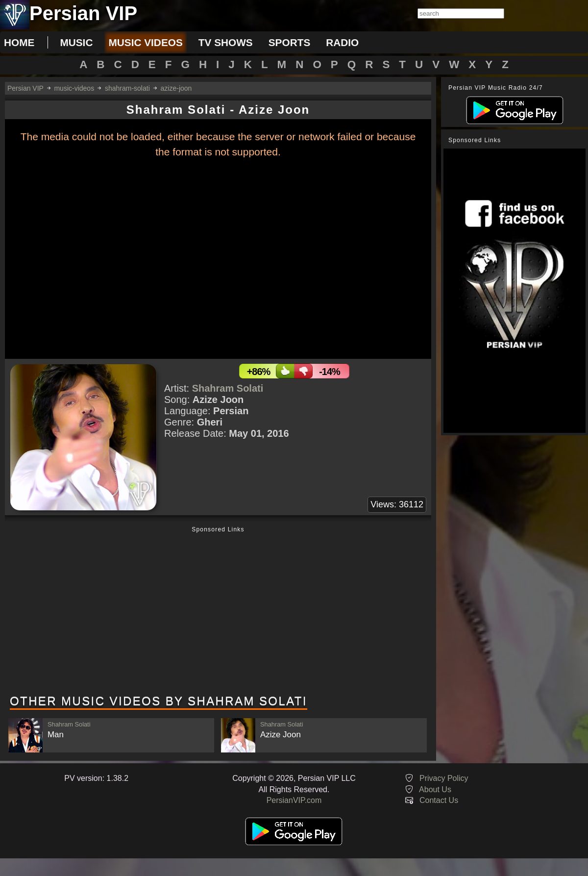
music (76, 42)
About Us (435, 789)
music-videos (74, 88)
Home (19, 42)
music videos (145, 42)
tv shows (226, 42)
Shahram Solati (228, 388)
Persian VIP (25, 88)
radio (342, 42)
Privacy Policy (444, 778)
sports (290, 42)
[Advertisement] (218, 611)
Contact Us (439, 800)
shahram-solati (127, 88)
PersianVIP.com (294, 800)
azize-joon (176, 88)
